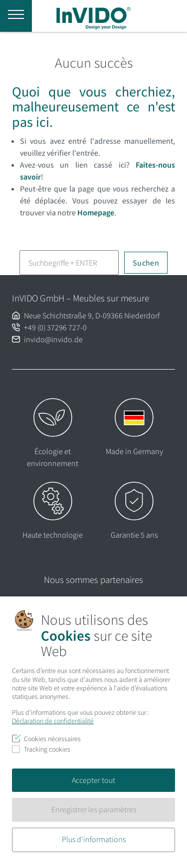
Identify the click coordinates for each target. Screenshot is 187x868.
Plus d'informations (94, 839)
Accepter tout (93, 780)
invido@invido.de (53, 339)
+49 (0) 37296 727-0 (55, 327)
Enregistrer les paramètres (94, 809)
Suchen (146, 263)
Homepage (96, 212)
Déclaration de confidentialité (53, 721)
